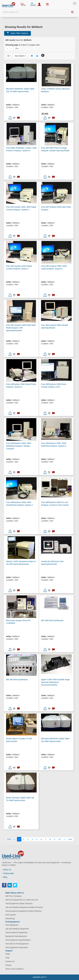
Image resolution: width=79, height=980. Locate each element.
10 (59, 839)
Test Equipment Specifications (18, 940)
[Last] (70, 839)
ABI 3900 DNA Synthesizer (52, 620)
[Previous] (15, 839)
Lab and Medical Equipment (17, 929)
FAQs (8, 954)
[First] (9, 839)
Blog (5, 877)
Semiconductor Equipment (16, 932)
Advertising (10, 919)
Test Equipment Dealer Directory (19, 904)
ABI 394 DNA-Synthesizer (17, 680)
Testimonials (8, 873)
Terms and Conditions (14, 969)
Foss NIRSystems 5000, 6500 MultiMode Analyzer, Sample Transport (19, 446)
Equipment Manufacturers (16, 936)
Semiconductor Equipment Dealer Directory (23, 911)
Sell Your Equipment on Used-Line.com (22, 900)
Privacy (8, 965)
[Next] (64, 839)
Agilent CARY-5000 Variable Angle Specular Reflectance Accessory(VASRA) (55, 682)
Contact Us (10, 961)
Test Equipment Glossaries (17, 947)
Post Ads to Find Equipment (17, 944)
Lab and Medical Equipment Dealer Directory (24, 907)
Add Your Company (14, 896)
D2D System (11, 915)
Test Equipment (12, 925)
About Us (7, 870)
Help (7, 958)
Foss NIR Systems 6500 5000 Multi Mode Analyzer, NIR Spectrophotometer (21, 328)
